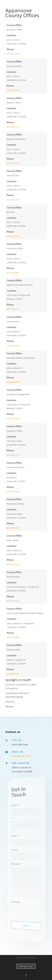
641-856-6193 (13, 455)
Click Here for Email (21, 756)
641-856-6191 (13, 127)
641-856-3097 (13, 273)
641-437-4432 (13, 565)
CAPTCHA (18, 901)
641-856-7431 (13, 492)
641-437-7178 (13, 90)
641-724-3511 (13, 309)
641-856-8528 (13, 346)
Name (17, 806)
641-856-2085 (13, 382)
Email (17, 836)
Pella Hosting (29, 958)
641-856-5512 (13, 163)
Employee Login (26, 966)
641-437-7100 (13, 601)
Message (18, 864)
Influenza (10, 702)
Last (15, 831)
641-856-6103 (13, 236)
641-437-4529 (13, 54)
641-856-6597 (13, 674)
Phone (17, 850)
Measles (9, 707)
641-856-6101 (13, 200)
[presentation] (30, 912)
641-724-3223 (13, 419)
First (15, 819)
